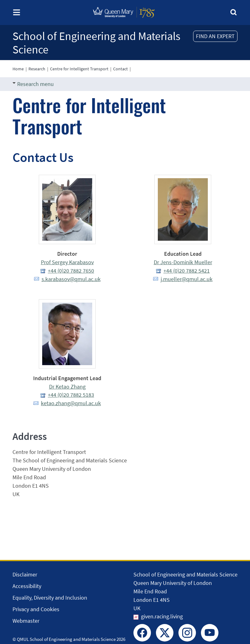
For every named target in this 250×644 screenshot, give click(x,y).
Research (37, 69)
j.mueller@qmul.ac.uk (187, 279)
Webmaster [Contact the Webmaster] (26, 621)
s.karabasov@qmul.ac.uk (71, 279)
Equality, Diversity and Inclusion (50, 598)
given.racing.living (162, 616)
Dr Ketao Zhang (67, 387)
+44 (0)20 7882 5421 (187, 271)
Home (18, 69)
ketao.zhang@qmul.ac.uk (71, 403)
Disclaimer (25, 574)
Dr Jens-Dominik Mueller (183, 262)
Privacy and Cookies (36, 609)
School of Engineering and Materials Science (96, 43)
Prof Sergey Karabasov (67, 262)
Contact (120, 69)
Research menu (33, 84)
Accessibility (27, 586)
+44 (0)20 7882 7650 (71, 271)
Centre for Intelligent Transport (79, 69)
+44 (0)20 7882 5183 (71, 395)
